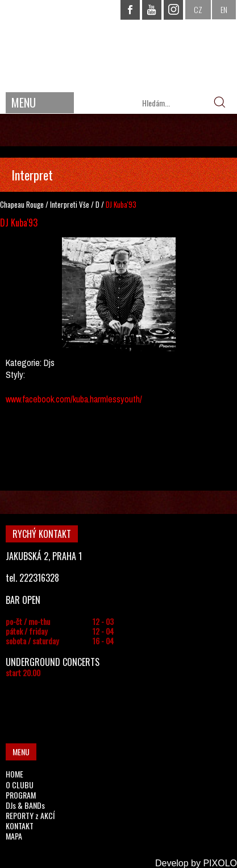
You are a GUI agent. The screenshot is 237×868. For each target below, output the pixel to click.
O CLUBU (20, 785)
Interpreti (64, 204)
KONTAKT (20, 826)
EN (224, 9)
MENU (24, 102)
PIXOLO (220, 863)
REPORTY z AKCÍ (30, 815)
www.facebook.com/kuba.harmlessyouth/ (74, 399)
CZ (198, 9)
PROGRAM (21, 795)
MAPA (14, 836)
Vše (84, 204)
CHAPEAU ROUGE (119, 45)
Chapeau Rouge (22, 204)
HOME (14, 774)
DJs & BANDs (25, 805)
